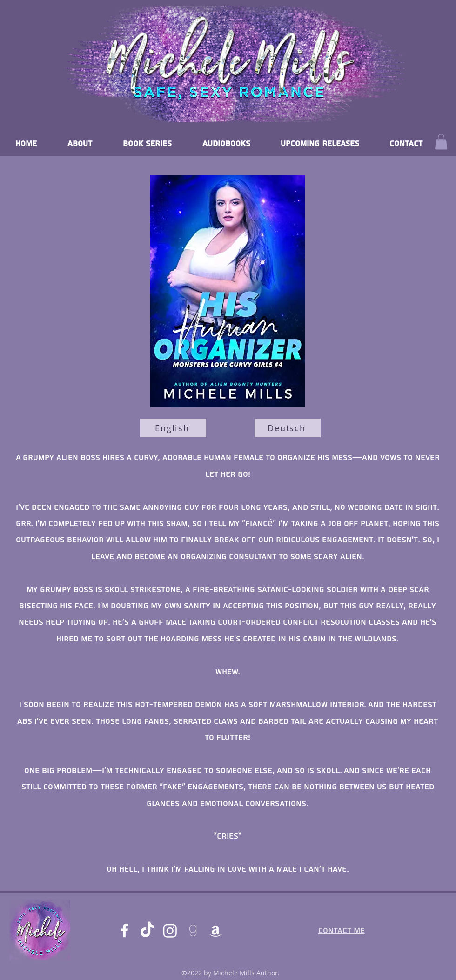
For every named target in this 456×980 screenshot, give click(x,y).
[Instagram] (170, 930)
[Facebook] (124, 930)
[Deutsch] (288, 428)
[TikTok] (147, 930)
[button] (441, 142)
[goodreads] (193, 930)
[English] (173, 428)
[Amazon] (216, 930)
